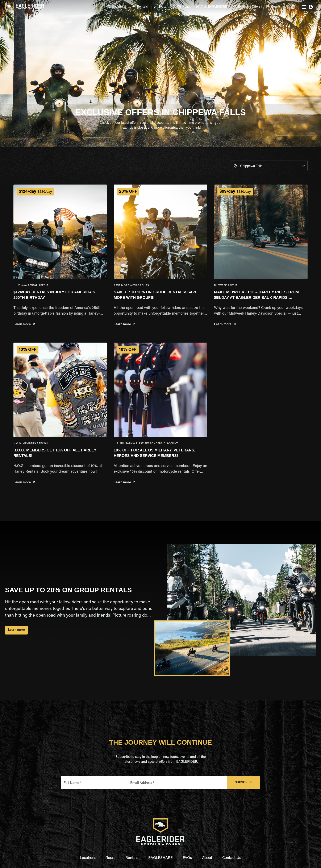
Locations (88, 858)
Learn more (24, 325)
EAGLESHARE (160, 858)
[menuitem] (117, 7)
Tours (111, 858)
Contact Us (232, 858)
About (207, 858)
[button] (269, 166)
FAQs (187, 858)
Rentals (132, 858)
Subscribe (244, 783)
